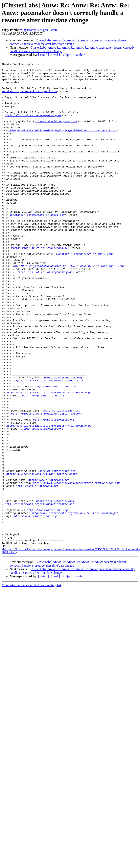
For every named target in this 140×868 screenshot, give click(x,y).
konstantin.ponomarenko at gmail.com (29, 97)
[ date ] (43, 55)
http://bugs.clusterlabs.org (43, 462)
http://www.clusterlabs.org (55, 451)
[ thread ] (54, 55)
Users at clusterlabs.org (63, 441)
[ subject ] (67, 55)
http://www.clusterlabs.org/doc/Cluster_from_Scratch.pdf (50, 459)
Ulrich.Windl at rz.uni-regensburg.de (33, 126)
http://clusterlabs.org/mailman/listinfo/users (48, 444)
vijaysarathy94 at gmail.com (39, 30)
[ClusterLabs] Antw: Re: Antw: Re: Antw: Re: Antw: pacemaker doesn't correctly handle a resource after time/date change (69, 42)
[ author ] (80, 55)
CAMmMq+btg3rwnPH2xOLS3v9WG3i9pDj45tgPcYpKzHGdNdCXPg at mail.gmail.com (62, 144)
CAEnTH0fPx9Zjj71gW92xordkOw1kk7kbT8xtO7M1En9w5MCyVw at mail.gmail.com (68, 307)
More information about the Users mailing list (31, 683)
